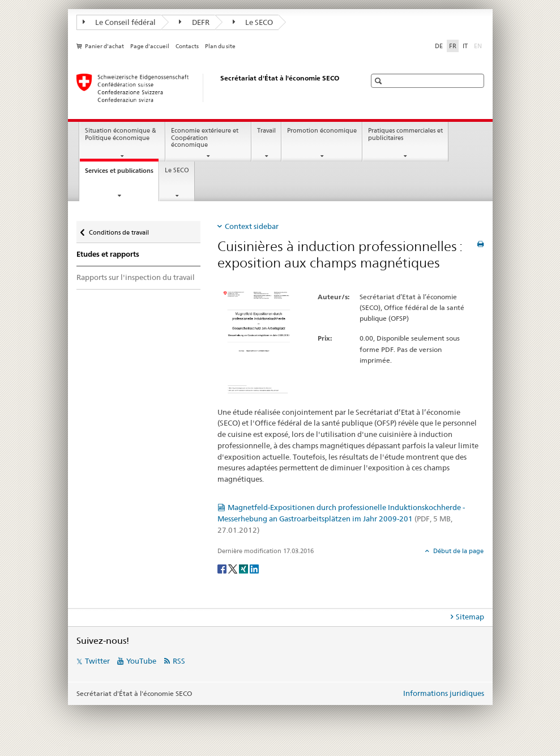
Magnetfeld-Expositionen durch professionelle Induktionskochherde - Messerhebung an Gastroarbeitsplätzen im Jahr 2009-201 (341, 519)
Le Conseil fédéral (119, 22)
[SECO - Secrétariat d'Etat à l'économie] (210, 88)
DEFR (194, 22)
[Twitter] (234, 568)
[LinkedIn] (254, 568)
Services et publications (122, 174)
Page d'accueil (150, 46)
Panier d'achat (104, 46)
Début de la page (458, 551)
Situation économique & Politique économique (121, 134)
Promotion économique (322, 131)
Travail (266, 131)
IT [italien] (465, 46)
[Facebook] (223, 568)
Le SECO (253, 22)
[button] (380, 81)
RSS (179, 661)
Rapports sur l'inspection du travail (136, 277)
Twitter (97, 661)
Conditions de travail (119, 230)
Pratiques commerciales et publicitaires (405, 134)
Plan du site (220, 46)
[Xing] (244, 568)
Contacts (187, 46)
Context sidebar (252, 226)
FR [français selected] (453, 46)
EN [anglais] (479, 45)
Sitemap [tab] (470, 617)
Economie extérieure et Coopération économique (205, 138)
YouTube (141, 661)
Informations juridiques (444, 693)
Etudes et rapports (108, 254)
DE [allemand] (439, 46)
